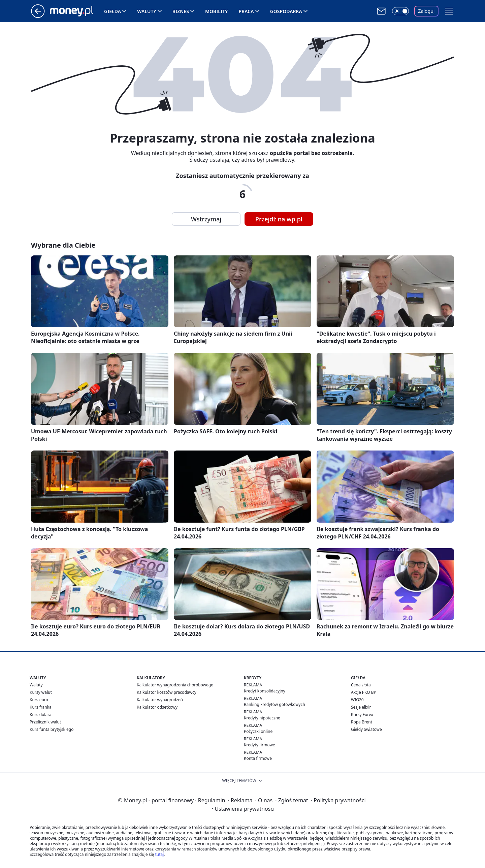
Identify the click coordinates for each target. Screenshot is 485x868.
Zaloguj (427, 11)
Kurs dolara (41, 715)
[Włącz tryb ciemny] (400, 11)
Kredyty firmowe (260, 745)
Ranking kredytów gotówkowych (274, 704)
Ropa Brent (362, 722)
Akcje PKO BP (364, 692)
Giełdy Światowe (366, 729)
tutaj (159, 854)
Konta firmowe (258, 758)
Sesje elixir (361, 707)
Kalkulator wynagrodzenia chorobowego (175, 685)
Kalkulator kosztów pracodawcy (167, 692)
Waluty (147, 11)
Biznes (181, 11)
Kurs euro (39, 700)
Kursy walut (41, 692)
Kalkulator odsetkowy (157, 707)
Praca (246, 11)
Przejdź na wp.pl (279, 219)
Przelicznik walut (45, 722)
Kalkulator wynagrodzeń (160, 700)
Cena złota (361, 685)
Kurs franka (41, 707)
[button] (449, 11)
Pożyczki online (258, 731)
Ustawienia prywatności (243, 809)
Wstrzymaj (206, 219)
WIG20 (357, 700)
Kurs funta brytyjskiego (52, 729)
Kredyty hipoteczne (262, 718)
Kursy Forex (362, 715)
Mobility (217, 11)
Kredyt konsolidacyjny (265, 691)
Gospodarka (286, 11)
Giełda (112, 11)
